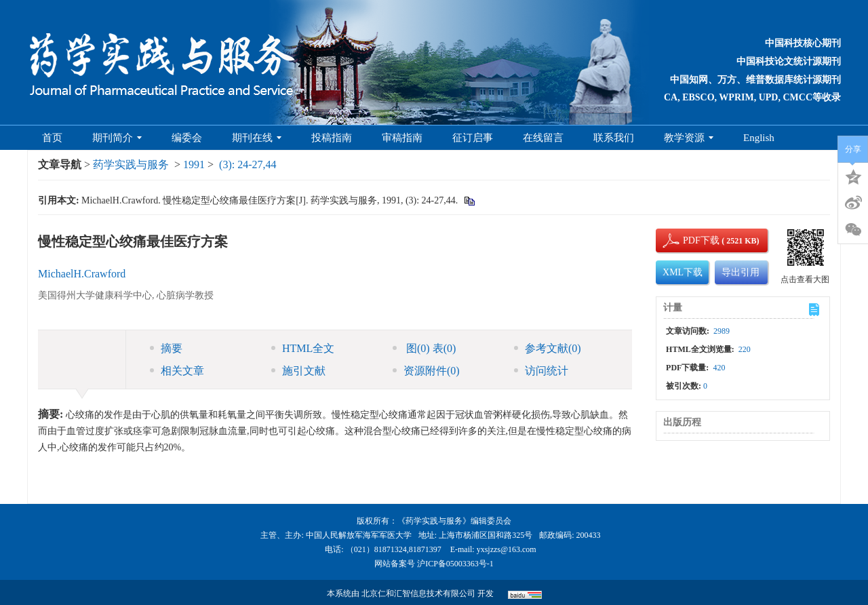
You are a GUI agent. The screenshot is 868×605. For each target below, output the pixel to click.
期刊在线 (257, 138)
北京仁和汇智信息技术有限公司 (418, 593)
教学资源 (689, 138)
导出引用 (741, 272)
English (759, 138)
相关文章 (177, 371)
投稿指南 (332, 138)
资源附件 (426, 371)
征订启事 (473, 138)
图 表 (424, 348)
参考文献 (548, 348)
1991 (194, 164)
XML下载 (683, 272)
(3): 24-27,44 (248, 164)
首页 (52, 138)
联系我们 (614, 138)
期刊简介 (117, 138)
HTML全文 (303, 348)
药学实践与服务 (131, 164)
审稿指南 (402, 138)
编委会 (187, 138)
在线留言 (543, 138)
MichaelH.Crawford (82, 274)
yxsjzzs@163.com (507, 549)
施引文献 (298, 371)
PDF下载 (690, 240)
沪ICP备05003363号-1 (455, 564)
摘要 (166, 348)
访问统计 (541, 371)
